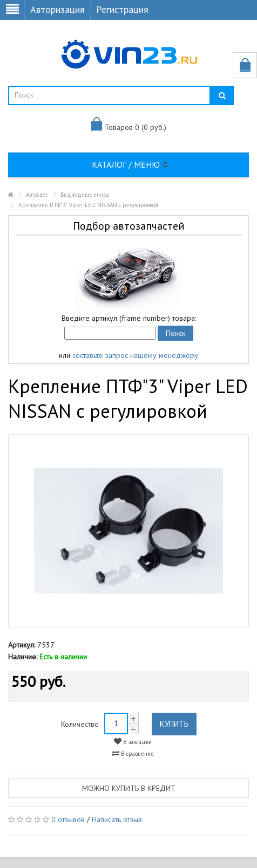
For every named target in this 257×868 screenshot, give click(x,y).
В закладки (133, 742)
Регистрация (122, 9)
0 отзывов (68, 819)
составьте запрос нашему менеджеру (135, 355)
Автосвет (37, 195)
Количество (80, 724)
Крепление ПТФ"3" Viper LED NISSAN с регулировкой (88, 205)
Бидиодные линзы (85, 195)
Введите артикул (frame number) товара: (129, 318)
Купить (174, 724)
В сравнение (133, 753)
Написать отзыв (117, 819)
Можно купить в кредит (129, 788)
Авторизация (58, 9)
